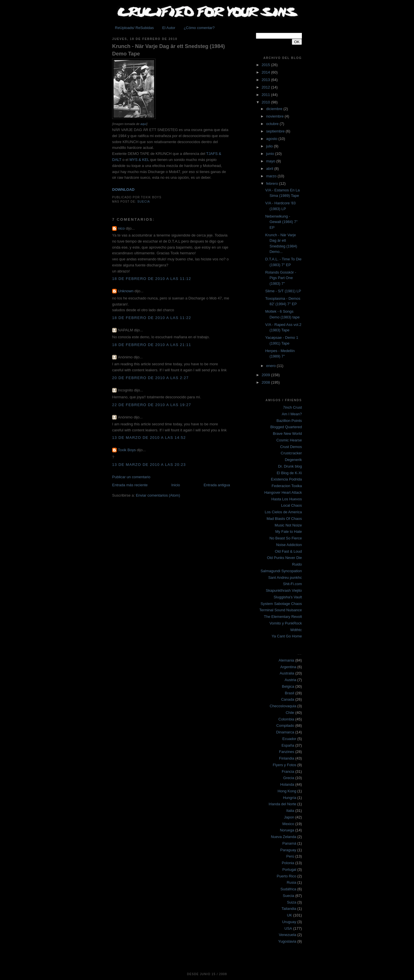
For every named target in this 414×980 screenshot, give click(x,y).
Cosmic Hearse (289, 440)
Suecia (144, 202)
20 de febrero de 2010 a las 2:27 (150, 378)
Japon (289, 817)
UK (290, 915)
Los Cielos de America (283, 512)
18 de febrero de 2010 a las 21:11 (152, 345)
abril (270, 169)
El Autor (169, 28)
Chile (290, 713)
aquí (143, 124)
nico (121, 228)
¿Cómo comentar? (199, 28)
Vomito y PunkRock (286, 623)
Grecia (289, 778)
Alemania (286, 660)
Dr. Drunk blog (290, 466)
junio (271, 154)
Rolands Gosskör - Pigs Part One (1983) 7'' (281, 278)
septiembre (276, 131)
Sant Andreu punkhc (285, 578)
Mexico (288, 824)
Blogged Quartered (286, 427)
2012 (266, 87)
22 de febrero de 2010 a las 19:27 (152, 405)
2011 (266, 95)
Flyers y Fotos (285, 765)
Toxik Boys (127, 450)
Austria (290, 680)
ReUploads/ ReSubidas (134, 28)
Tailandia (289, 909)
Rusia (291, 882)
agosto (272, 139)
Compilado (285, 726)
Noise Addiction (289, 545)
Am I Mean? (292, 414)
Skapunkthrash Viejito (284, 590)
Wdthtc (296, 630)
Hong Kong (287, 791)
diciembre (275, 109)
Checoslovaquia (283, 706)
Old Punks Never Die (284, 558)
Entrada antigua (217, 485)
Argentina (288, 667)
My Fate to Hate (289, 532)
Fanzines (287, 752)
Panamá (289, 843)
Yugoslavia (287, 941)
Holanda (287, 784)
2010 (266, 102)
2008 (266, 382)
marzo (272, 176)
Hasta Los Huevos (287, 499)
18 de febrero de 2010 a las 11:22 (152, 318)
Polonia (288, 863)
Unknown (126, 291)
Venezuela (288, 935)
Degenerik (293, 460)
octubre (273, 124)
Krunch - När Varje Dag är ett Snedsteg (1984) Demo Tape (168, 50)
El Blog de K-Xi (289, 473)
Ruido (297, 564)
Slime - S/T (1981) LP (283, 291)
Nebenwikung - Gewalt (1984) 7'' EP (281, 222)
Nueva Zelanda (283, 837)
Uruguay (289, 922)
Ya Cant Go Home (287, 636)
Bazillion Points (289, 421)
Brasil (290, 693)
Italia (290, 811)
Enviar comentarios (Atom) (158, 495)
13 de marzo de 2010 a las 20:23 (149, 465)
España (288, 745)
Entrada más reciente (130, 485)
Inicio (176, 485)
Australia (287, 673)
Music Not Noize (288, 525)
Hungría (290, 798)
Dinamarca (285, 732)
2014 (266, 72)
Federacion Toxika (287, 486)
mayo (271, 161)
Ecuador (289, 739)
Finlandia (286, 758)
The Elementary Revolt (283, 617)
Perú (290, 856)
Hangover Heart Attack (283, 492)
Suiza (292, 902)
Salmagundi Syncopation (281, 571)
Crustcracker (291, 453)
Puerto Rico (287, 876)
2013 (266, 80)
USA (288, 928)
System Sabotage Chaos (281, 604)
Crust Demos (291, 447)
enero (272, 366)
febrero (273, 183)
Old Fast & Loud (288, 551)
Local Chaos (292, 505)
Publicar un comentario (131, 477)
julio (270, 146)
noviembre (275, 116)
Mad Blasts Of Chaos (284, 519)
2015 (266, 65)
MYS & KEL (139, 160)
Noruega (287, 830)
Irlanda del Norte (282, 804)
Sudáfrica (289, 889)
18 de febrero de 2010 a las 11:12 (152, 279)
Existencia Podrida (286, 479)
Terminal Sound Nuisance (281, 610)
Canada (288, 699)
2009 (266, 375)
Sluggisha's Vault (288, 597)
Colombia (286, 719)
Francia (288, 771)
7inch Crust (292, 407)
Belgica (288, 686)
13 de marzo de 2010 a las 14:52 (149, 438)
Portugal (289, 869)
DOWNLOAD (123, 190)
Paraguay (288, 850)
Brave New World (287, 434)
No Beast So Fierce (286, 538)
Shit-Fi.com (292, 584)
